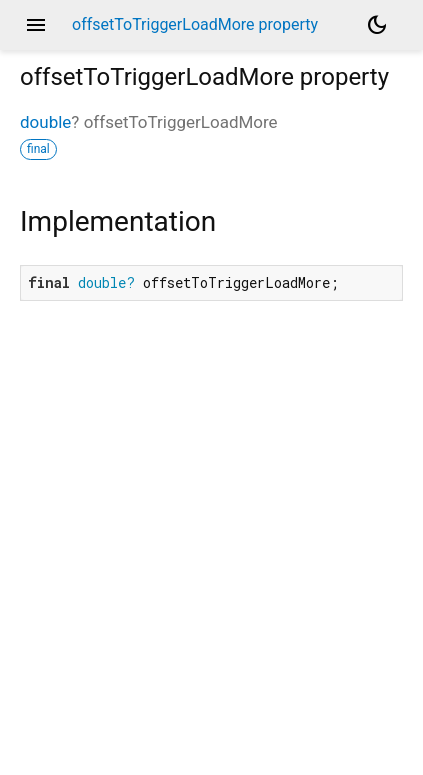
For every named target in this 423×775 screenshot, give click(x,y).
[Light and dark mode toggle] (377, 25)
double (45, 122)
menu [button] (36, 25)
